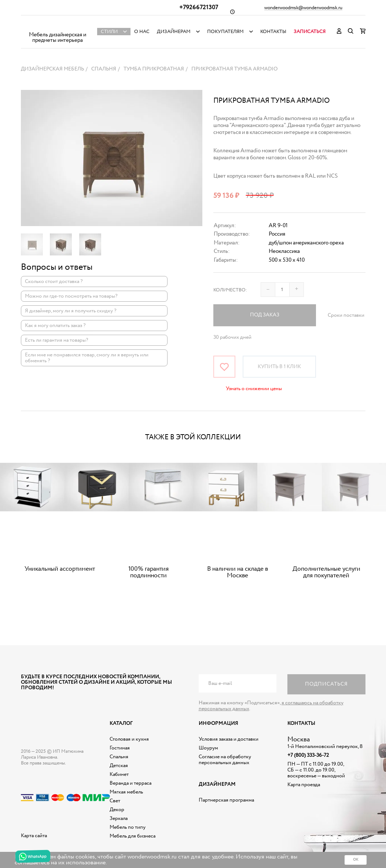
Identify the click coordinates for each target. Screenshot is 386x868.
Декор (117, 810)
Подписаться (326, 684)
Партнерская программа (226, 800)
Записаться (310, 32)
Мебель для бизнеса (133, 836)
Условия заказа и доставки (229, 739)
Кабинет (119, 774)
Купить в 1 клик (279, 367)
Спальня (119, 757)
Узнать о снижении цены (254, 389)
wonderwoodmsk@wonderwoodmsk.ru (303, 8)
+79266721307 (199, 8)
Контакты (273, 32)
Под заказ (265, 315)
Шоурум (208, 748)
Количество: (230, 290)
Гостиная (120, 748)
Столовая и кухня (129, 739)
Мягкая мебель (126, 792)
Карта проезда (304, 785)
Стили (109, 32)
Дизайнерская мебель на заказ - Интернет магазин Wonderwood (58, 26)
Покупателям (225, 32)
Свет (115, 801)
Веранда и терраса (130, 783)
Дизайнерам (174, 32)
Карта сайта (34, 836)
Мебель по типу (128, 827)
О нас (142, 32)
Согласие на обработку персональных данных (225, 760)
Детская (119, 766)
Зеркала (119, 818)
